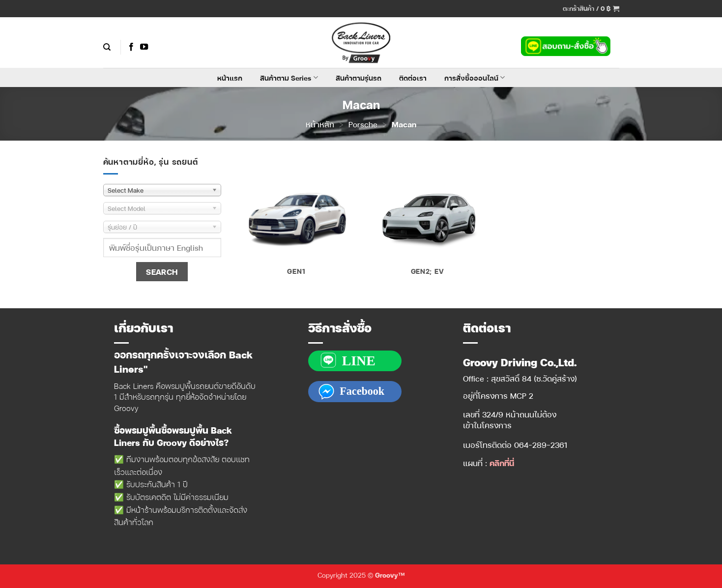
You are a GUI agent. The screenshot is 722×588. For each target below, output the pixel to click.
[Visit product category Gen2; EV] (427, 220)
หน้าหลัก (320, 124)
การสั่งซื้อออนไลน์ (475, 78)
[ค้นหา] (107, 47)
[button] (591, 8)
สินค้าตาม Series (289, 78)
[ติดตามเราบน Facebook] (131, 47)
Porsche (363, 124)
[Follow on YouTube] (144, 47)
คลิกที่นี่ (502, 463)
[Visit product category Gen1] (296, 220)
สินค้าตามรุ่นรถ (359, 78)
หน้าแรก (230, 78)
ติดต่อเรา (413, 78)
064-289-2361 (541, 445)
